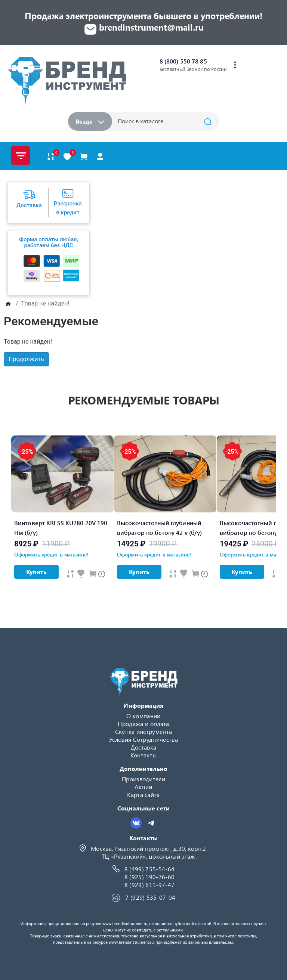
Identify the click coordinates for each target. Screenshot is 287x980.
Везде (90, 121)
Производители (143, 779)
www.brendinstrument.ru (125, 924)
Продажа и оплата (143, 724)
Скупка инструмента (144, 731)
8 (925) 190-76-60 (149, 877)
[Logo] (67, 80)
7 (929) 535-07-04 (150, 897)
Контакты (144, 755)
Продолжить (26, 359)
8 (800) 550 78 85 (183, 61)
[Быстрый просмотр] (70, 573)
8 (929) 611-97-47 (149, 885)
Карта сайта (143, 795)
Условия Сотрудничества (143, 739)
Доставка (144, 747)
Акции (143, 787)
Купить (36, 572)
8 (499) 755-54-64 (149, 869)
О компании (143, 716)
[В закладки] (67, 156)
